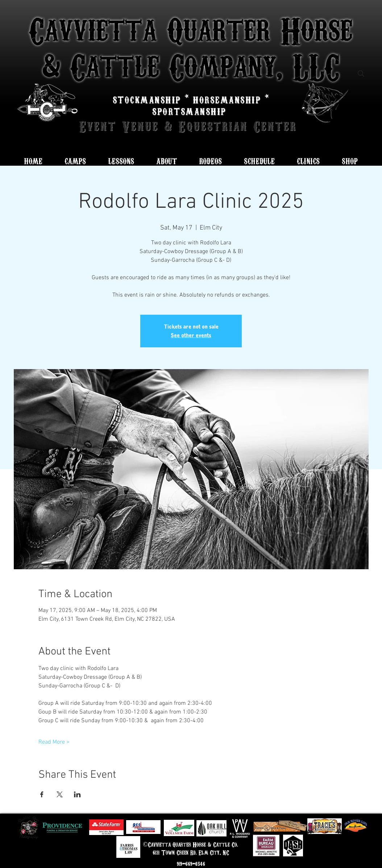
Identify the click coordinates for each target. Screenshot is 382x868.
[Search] (361, 74)
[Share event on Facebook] (42, 794)
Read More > (54, 742)
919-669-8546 (191, 864)
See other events (191, 335)
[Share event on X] (60, 794)
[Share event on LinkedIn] (77, 794)
